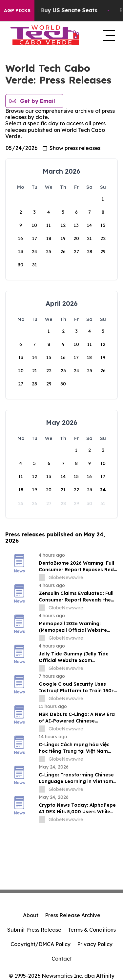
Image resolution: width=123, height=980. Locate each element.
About (31, 915)
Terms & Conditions (92, 930)
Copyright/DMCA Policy (41, 944)
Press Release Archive (73, 915)
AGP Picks (17, 11)
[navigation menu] (108, 35)
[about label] (42, 577)
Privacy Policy (95, 944)
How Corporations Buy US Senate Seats (58, 10)
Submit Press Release (34, 930)
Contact (62, 959)
